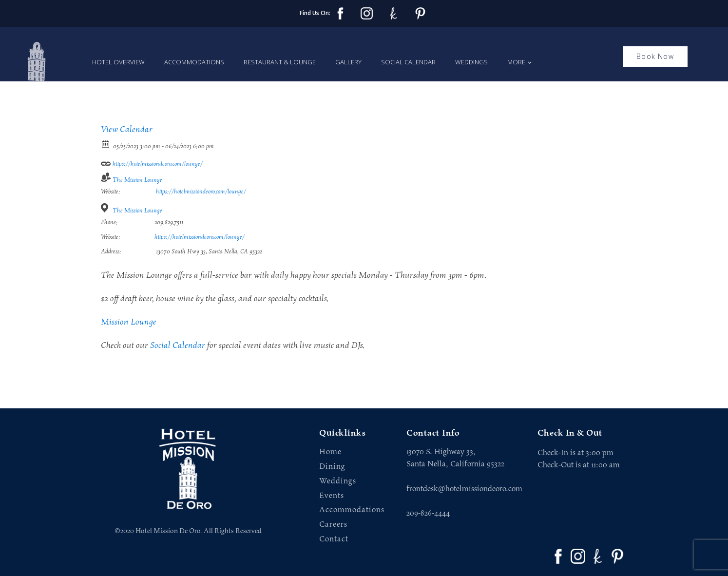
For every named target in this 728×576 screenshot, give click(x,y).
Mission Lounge (129, 322)
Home (330, 452)
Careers (333, 525)
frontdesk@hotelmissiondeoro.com (464, 489)
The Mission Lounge (137, 180)
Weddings (471, 62)
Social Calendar (408, 62)
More (516, 62)
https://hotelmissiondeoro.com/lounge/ (152, 162)
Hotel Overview (118, 62)
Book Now (655, 56)
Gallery (348, 62)
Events (332, 496)
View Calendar (127, 130)
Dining (332, 467)
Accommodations (194, 62)
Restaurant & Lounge (280, 62)
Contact (334, 539)
